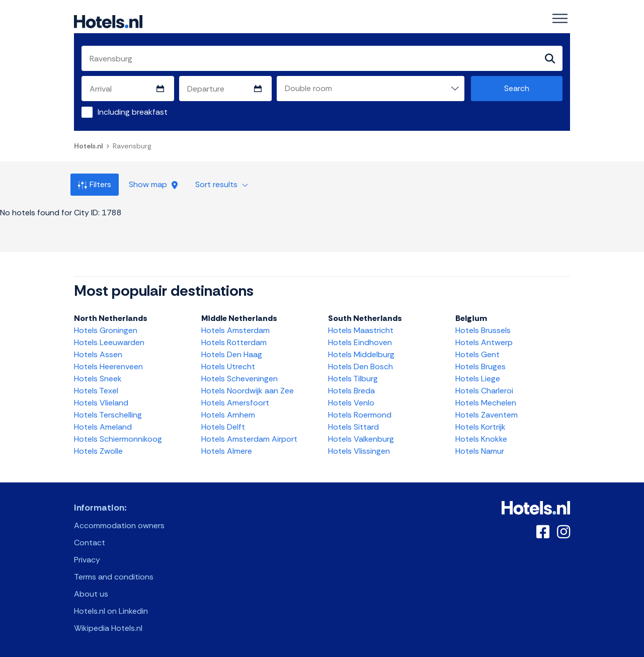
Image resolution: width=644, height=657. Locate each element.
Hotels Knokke (481, 439)
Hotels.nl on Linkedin (111, 611)
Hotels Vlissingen (359, 451)
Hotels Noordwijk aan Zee (248, 391)
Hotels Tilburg (353, 379)
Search (517, 88)
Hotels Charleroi (484, 391)
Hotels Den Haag (232, 354)
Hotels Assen (98, 354)
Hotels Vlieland (101, 403)
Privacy (87, 560)
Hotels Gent (477, 354)
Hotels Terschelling (108, 415)
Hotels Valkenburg (361, 439)
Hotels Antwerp (484, 342)
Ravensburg (132, 146)
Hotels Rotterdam (234, 342)
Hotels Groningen (106, 330)
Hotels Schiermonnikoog (118, 439)
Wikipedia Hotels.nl (108, 628)
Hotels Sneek (98, 379)
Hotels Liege (478, 379)
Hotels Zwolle (98, 451)
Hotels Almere (227, 451)
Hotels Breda (351, 391)
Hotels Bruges (480, 366)
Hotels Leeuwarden (109, 342)
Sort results (222, 184)
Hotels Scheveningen (239, 379)
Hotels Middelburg (361, 354)
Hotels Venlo (351, 403)
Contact (90, 543)
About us (91, 594)
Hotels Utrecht (228, 366)
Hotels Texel (96, 391)
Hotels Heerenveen (108, 366)
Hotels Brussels (483, 330)
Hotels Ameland (103, 427)
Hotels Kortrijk (480, 427)
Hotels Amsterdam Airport (249, 439)
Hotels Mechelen (486, 403)
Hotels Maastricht (361, 330)
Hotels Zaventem (487, 415)
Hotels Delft (223, 427)
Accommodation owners (119, 525)
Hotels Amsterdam (235, 330)
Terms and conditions (114, 577)
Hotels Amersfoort (235, 403)
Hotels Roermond (360, 415)
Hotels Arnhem (228, 415)
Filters (95, 184)
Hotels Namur (480, 451)
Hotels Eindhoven (360, 342)
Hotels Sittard (353, 427)
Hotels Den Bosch (360, 366)
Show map (153, 184)
